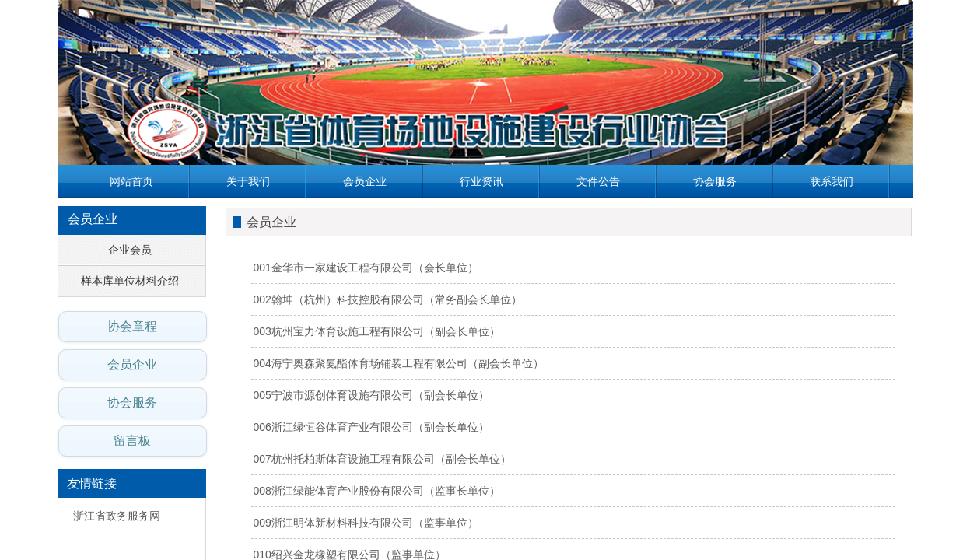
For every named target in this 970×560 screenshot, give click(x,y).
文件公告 (598, 181)
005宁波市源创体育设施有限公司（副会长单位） (371, 395)
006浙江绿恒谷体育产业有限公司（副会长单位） (371, 427)
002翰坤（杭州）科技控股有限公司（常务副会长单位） (388, 299)
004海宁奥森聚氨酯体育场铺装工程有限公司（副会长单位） (399, 363)
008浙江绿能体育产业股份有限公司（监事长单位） (377, 491)
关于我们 (248, 181)
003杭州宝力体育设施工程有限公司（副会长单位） (377, 331)
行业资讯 (481, 181)
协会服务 (715, 181)
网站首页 (131, 181)
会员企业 (365, 181)
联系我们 (832, 181)
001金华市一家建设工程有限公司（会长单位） (366, 268)
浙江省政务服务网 (117, 516)
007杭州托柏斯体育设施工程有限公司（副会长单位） (382, 459)
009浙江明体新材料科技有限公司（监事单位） (366, 523)
